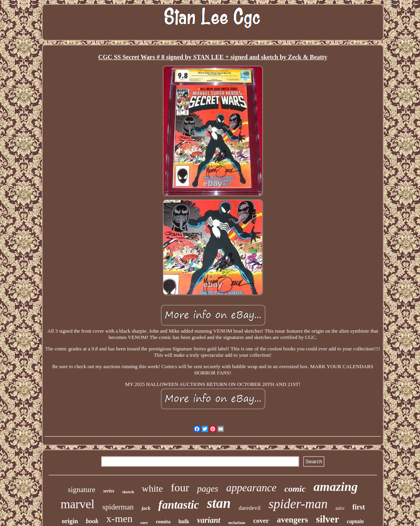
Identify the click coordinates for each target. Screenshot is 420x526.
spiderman (118, 507)
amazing (336, 487)
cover (261, 521)
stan (219, 503)
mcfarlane (237, 523)
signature (82, 489)
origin (70, 521)
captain (355, 521)
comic (295, 489)
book (92, 521)
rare (144, 522)
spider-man (298, 504)
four (180, 488)
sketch (128, 492)
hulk (184, 521)
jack (146, 508)
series (109, 491)
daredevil (249, 508)
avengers (292, 520)
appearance (251, 488)
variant (209, 520)
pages (208, 489)
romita (163, 521)
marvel (77, 504)
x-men (119, 519)
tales (340, 508)
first (359, 507)
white (152, 489)
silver (327, 519)
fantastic (179, 505)
